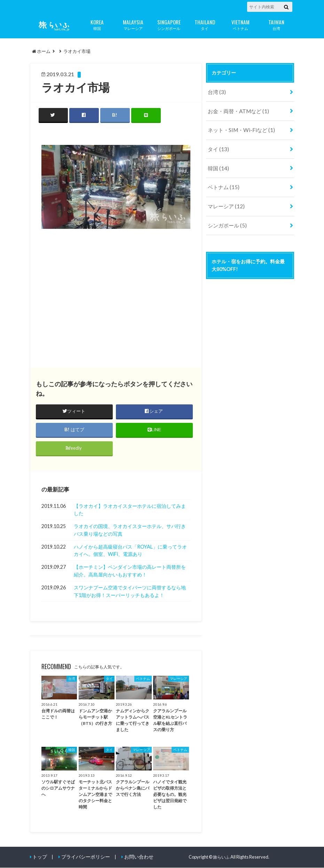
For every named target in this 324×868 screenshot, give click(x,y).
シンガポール (169, 24)
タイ (205, 24)
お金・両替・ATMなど (236, 109)
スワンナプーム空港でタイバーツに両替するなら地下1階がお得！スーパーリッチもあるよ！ (130, 592)
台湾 (276, 24)
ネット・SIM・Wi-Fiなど (238, 127)
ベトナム (241, 24)
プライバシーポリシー (83, 857)
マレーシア (133, 24)
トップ (39, 857)
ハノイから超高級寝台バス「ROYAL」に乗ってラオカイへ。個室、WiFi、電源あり (130, 551)
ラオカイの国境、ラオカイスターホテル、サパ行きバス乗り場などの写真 (130, 530)
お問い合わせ (133, 857)
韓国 (97, 24)
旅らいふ (222, 857)
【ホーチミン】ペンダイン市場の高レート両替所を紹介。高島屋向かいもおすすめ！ (130, 571)
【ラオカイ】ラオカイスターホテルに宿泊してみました (130, 510)
